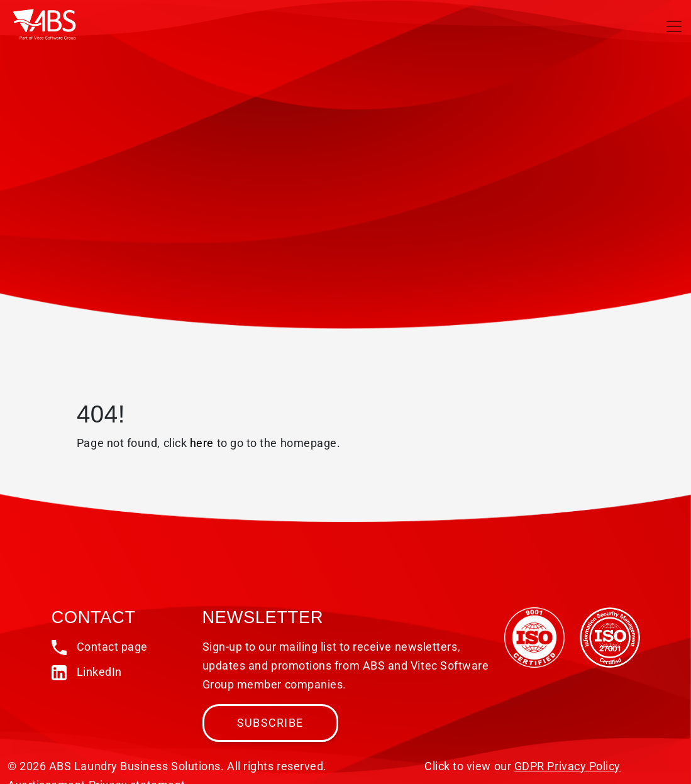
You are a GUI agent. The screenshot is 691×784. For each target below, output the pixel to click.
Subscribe (270, 723)
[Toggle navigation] (674, 26)
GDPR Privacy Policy (567, 766)
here (202, 443)
